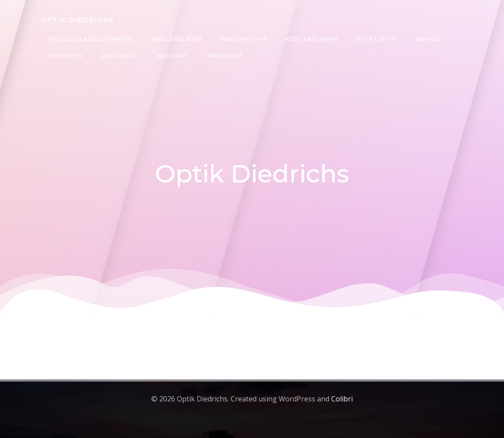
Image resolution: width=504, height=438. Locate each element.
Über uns (120, 56)
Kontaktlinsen (312, 39)
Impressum (224, 56)
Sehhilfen (66, 56)
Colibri (342, 399)
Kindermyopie (244, 39)
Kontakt (173, 56)
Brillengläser (177, 39)
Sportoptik (376, 39)
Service (428, 39)
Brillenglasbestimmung (92, 39)
